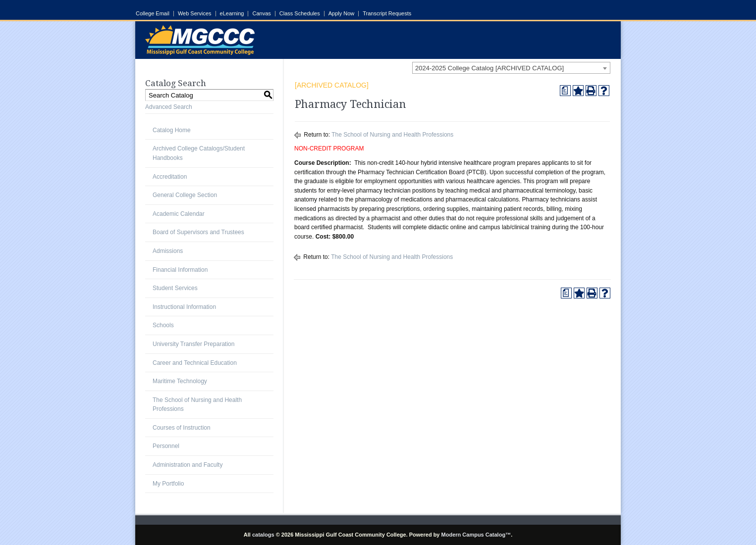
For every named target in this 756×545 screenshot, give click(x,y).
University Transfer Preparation (193, 344)
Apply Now (342, 14)
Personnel (166, 446)
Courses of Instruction (182, 428)
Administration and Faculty (188, 465)
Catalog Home (172, 130)
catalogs (263, 535)
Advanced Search (169, 107)
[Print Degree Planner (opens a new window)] (565, 91)
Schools (163, 325)
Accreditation (170, 177)
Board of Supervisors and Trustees (198, 232)
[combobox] (511, 68)
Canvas (261, 14)
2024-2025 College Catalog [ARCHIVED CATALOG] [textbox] (489, 68)
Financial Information (180, 270)
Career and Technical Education (195, 363)
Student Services (175, 288)
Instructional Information (184, 307)
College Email (153, 14)
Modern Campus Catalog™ (476, 535)
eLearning (232, 14)
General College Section (185, 195)
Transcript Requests (387, 14)
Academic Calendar (179, 214)
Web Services (195, 14)
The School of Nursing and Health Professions (392, 135)
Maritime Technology (180, 381)
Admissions (168, 251)
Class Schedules (300, 14)
